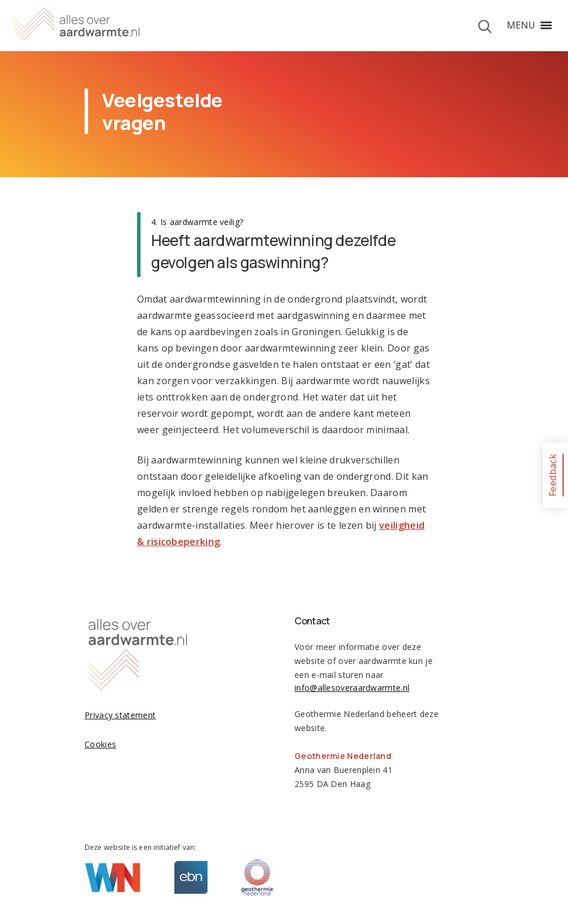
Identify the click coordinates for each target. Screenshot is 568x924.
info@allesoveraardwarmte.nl (352, 688)
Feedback (552, 475)
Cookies (100, 744)
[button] (521, 25)
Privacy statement (120, 715)
